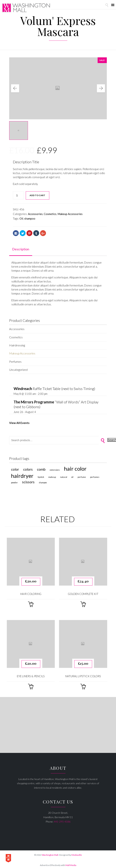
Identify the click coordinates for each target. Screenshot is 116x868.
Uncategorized (18, 368)
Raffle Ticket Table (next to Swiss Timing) (54, 387)
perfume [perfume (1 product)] (82, 475)
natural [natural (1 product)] (64, 475)
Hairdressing (17, 345)
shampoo (30, 218)
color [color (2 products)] (15, 467)
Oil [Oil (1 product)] (72, 475)
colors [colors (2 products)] (28, 467)
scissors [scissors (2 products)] (28, 480)
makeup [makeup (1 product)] (52, 475)
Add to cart (37, 195)
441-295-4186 (62, 820)
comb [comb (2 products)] (41, 467)
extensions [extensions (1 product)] (55, 468)
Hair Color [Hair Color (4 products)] (75, 467)
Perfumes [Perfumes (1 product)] (95, 475)
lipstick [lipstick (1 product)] (41, 475)
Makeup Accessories (70, 214)
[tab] (21, 249)
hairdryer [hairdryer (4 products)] (22, 474)
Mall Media (71, 863)
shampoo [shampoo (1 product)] (43, 481)
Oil (21, 218)
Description (21, 249)
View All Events (19, 421)
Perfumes (15, 361)
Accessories (35, 214)
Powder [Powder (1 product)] (14, 481)
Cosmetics (50, 214)
